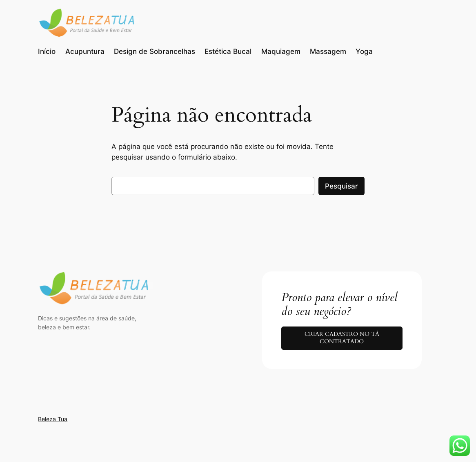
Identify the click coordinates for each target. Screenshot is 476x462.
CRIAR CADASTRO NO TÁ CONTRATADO (342, 338)
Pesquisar (341, 186)
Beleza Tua (53, 419)
